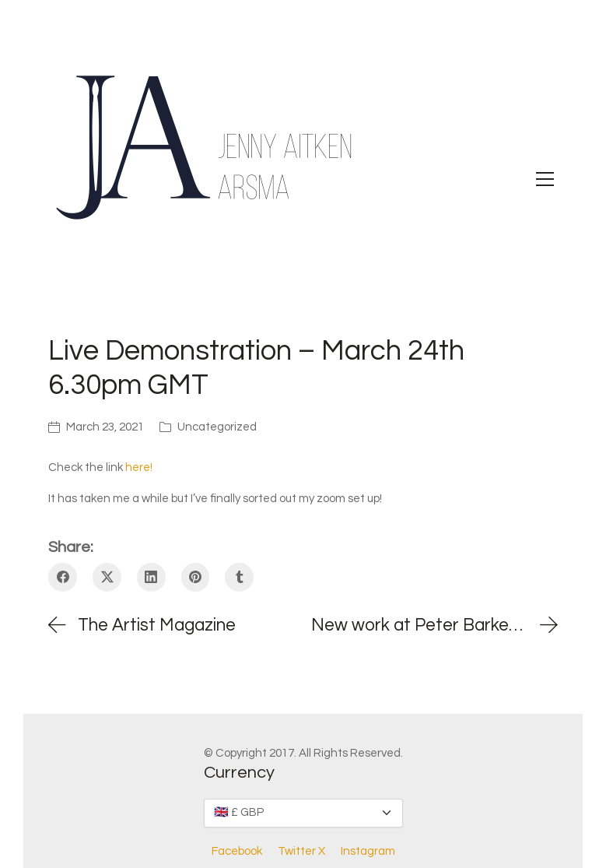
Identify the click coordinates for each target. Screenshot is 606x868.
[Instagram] (368, 852)
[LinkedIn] (151, 577)
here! (139, 467)
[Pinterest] (196, 577)
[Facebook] (63, 577)
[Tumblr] (239, 577)
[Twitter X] (107, 577)
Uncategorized (217, 427)
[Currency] (303, 813)
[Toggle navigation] (545, 179)
